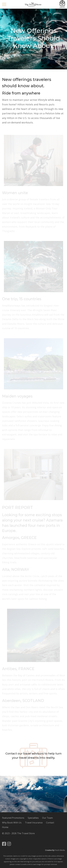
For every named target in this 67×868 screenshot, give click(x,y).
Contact (11, 754)
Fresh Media (60, 850)
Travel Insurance (34, 823)
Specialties (33, 818)
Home (5, 827)
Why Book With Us (12, 823)
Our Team (47, 818)
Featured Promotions (13, 818)
